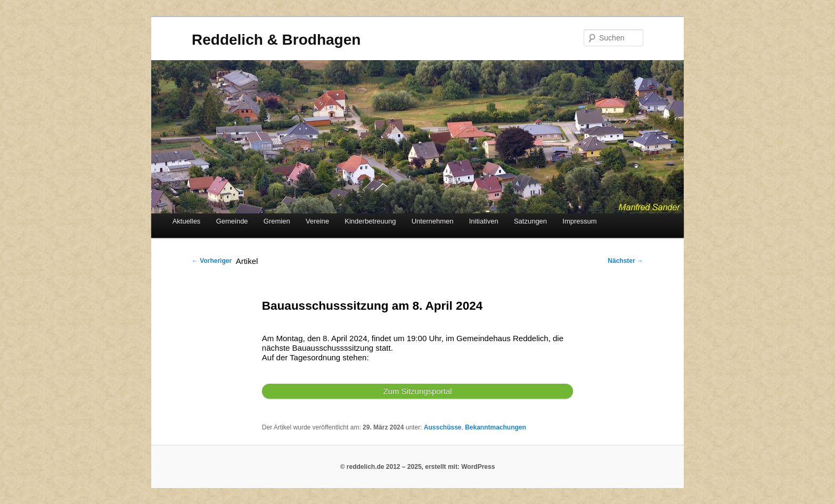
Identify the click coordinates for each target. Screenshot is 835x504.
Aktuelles (187, 221)
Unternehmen (433, 221)
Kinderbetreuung (370, 221)
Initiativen (484, 221)
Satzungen (530, 221)
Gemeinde (232, 221)
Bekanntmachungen (496, 427)
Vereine (317, 221)
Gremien (277, 221)
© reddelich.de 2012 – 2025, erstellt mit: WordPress (418, 467)
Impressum (579, 221)
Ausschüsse (443, 427)
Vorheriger (212, 261)
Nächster (625, 261)
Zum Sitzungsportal (417, 391)
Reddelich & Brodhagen (276, 40)
